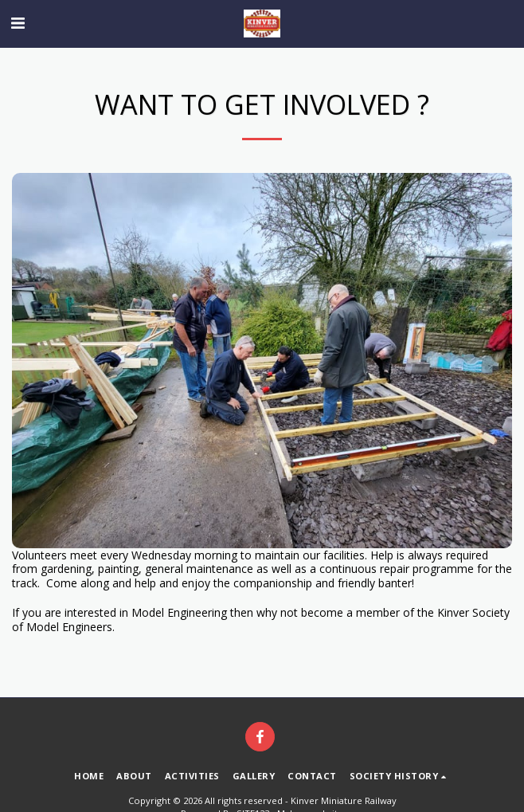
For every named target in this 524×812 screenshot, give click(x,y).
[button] (18, 23)
